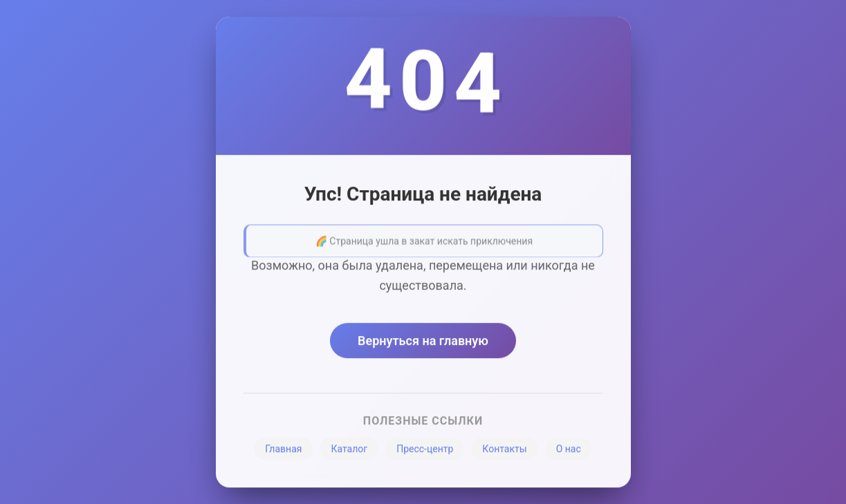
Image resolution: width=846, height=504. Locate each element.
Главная (283, 451)
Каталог (349, 451)
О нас (569, 451)
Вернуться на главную (423, 343)
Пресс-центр (425, 451)
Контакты (504, 451)
